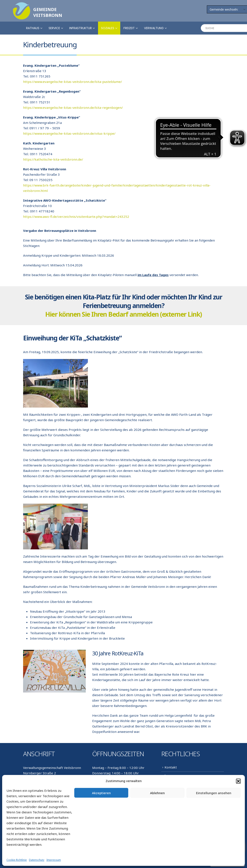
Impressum (54, 860)
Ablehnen (157, 793)
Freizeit (129, 28)
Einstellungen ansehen (214, 793)
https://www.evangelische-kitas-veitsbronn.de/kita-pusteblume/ (73, 82)
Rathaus (33, 28)
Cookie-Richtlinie (17, 860)
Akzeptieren (101, 793)
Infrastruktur (81, 28)
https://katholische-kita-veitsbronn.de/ (53, 159)
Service (54, 28)
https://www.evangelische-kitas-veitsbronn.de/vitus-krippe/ (69, 133)
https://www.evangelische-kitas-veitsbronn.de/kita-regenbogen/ (73, 108)
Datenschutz (37, 860)
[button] (238, 781)
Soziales (108, 28)
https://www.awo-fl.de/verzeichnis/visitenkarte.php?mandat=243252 (76, 217)
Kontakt (171, 767)
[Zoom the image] (22, 5)
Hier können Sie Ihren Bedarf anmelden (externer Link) (123, 314)
